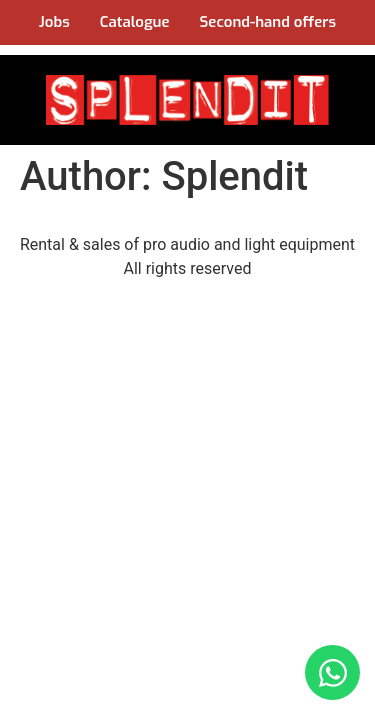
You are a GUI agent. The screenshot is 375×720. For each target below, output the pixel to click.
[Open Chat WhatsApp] (332, 672)
